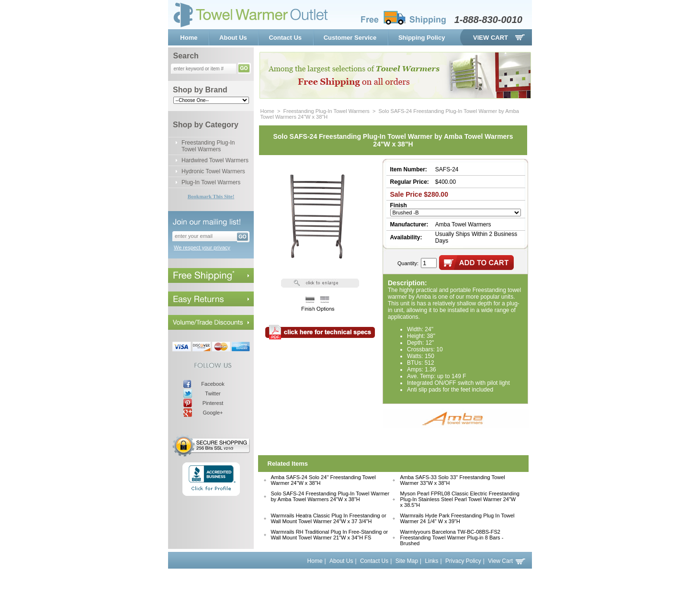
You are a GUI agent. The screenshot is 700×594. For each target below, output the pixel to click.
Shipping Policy (422, 38)
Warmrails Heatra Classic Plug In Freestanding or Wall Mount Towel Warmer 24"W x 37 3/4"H (329, 518)
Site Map (407, 561)
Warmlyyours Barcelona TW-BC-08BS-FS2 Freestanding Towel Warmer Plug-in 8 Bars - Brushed (452, 538)
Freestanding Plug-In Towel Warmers (208, 146)
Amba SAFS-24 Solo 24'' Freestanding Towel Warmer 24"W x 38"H (323, 480)
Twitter (213, 393)
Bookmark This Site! (211, 196)
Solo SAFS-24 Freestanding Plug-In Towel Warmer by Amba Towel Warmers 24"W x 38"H (330, 496)
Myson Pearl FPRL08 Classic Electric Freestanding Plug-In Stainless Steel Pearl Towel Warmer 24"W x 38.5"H (459, 499)
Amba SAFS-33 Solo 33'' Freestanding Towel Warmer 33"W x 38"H (452, 480)
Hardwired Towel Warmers (215, 160)
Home (189, 38)
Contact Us (285, 38)
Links (432, 561)
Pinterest (213, 403)
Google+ (213, 413)
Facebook (213, 384)
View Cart (491, 38)
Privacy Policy (463, 561)
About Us (233, 38)
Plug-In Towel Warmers (211, 182)
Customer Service (350, 38)
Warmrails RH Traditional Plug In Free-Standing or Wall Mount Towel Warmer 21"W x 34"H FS (330, 535)
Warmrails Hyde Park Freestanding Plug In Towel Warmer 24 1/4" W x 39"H (457, 518)
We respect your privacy (202, 247)
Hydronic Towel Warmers (213, 171)
